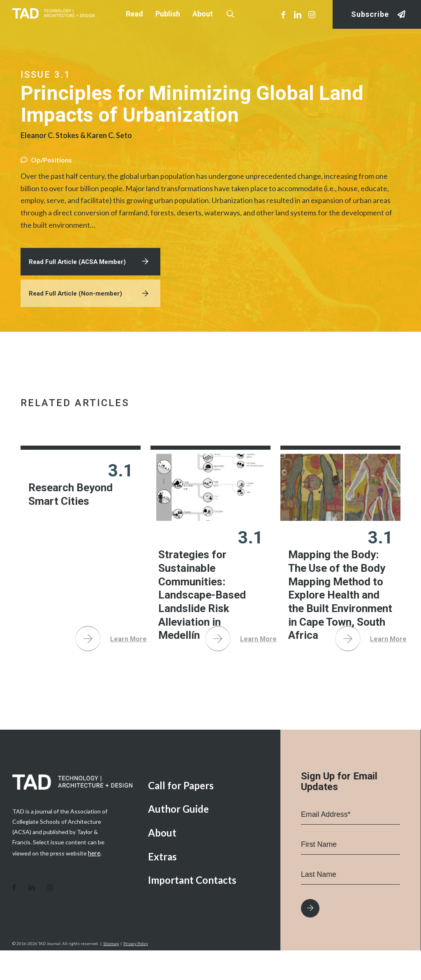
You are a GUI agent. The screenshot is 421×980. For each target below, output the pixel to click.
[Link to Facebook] (283, 14)
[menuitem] (208, 815)
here (94, 882)
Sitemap (111, 973)
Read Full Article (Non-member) (78, 304)
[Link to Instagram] (312, 14)
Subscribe (370, 15)
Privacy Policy (136, 973)
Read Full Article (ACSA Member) (80, 271)
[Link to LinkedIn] (298, 14)
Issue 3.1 (46, 75)
